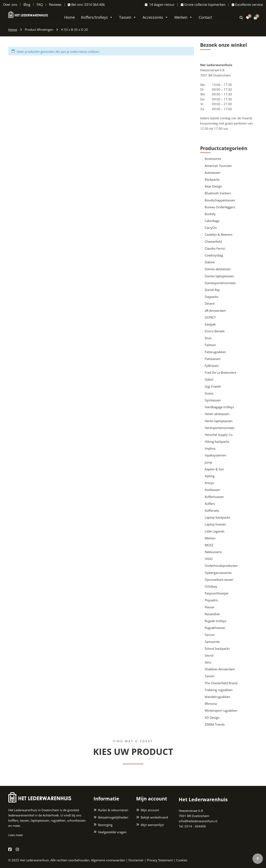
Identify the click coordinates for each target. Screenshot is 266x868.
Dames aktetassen (218, 269)
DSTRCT (210, 317)
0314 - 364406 (195, 826)
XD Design (212, 718)
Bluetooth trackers (218, 193)
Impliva (210, 448)
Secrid (209, 655)
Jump (208, 462)
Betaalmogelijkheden (113, 817)
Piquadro (211, 600)
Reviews (55, 5)
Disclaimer (136, 860)
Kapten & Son (214, 469)
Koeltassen (212, 490)
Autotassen (213, 173)
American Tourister (218, 166)
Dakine (210, 262)
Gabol (209, 379)
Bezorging (105, 825)
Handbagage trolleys (219, 407)
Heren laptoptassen (219, 421)
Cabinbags (212, 221)
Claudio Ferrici (215, 248)
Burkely (210, 214)
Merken (183, 17)
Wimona (211, 704)
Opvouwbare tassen (219, 579)
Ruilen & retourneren (113, 810)
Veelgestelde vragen (112, 832)
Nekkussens (213, 552)
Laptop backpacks (217, 517)
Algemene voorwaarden (108, 860)
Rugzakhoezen (215, 628)
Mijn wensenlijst (152, 825)
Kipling (210, 476)
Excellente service (247, 5)
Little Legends (215, 531)
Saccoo (210, 635)
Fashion (210, 345)
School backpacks (217, 649)
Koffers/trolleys (97, 17)
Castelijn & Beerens (219, 234)
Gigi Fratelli (213, 386)
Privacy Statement (160, 860)
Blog (27, 5)
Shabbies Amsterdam (220, 669)
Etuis (208, 338)
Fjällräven (212, 366)
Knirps (209, 483)
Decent (210, 303)
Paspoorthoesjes (217, 593)
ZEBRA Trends (215, 724)
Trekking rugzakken (219, 690)
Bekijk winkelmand (154, 817)
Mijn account (150, 810)
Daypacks (212, 297)
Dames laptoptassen (219, 276)
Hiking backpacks (217, 441)
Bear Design (213, 186)
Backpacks (212, 179)
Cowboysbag (214, 255)
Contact (205, 17)
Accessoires (155, 17)
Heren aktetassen (217, 414)
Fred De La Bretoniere (220, 372)
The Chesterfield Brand (221, 683)
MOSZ (209, 545)
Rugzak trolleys (216, 621)
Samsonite (212, 642)
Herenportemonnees (220, 428)
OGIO (209, 559)
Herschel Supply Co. (219, 435)
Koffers (210, 504)
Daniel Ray (212, 290)
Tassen (128, 17)
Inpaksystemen (216, 455)
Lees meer (16, 835)
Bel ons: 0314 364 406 (86, 5)
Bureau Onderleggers (220, 207)
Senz (208, 662)
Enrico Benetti (215, 331)
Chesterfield (213, 242)
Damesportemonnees (220, 283)
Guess (209, 393)
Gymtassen (213, 400)
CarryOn (211, 228)
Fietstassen (213, 359)
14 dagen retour (160, 5)
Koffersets (212, 510)
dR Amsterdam (215, 311)
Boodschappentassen (220, 200)
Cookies (182, 860)
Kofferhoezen (214, 497)
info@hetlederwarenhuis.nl (198, 821)
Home (70, 17)
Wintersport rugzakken (221, 710)
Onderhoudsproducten (221, 566)
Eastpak (210, 324)
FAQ (40, 5)
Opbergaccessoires (218, 573)
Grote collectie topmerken (203, 5)
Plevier (210, 607)
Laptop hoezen (215, 524)
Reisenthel (212, 614)
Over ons (10, 5)
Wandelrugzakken (217, 697)
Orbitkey (211, 586)
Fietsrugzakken (215, 352)
